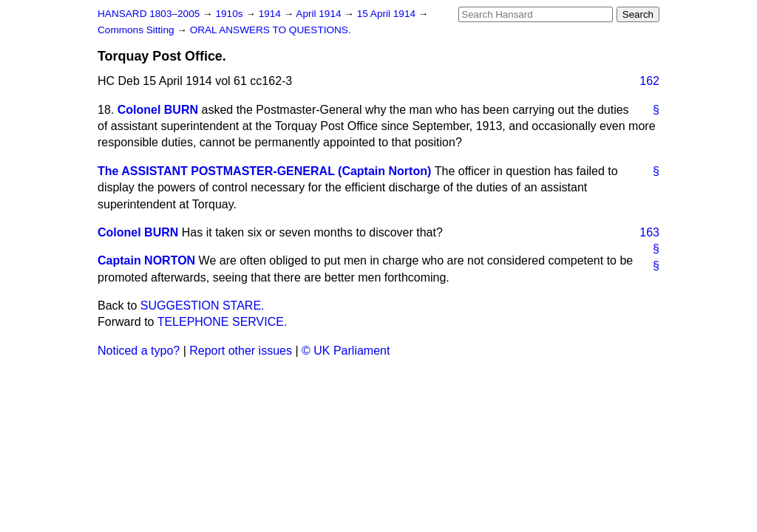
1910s (230, 14)
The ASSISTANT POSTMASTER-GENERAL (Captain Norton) (264, 171)
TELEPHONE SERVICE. (223, 322)
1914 (271, 14)
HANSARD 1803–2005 (149, 14)
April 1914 (320, 14)
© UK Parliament (346, 351)
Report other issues (241, 351)
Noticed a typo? (139, 351)
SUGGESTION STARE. (203, 306)
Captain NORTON (146, 260)
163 (649, 232)
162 (649, 81)
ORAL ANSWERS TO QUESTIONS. (271, 30)
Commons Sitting (137, 30)
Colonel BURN (158, 110)
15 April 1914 (388, 14)
